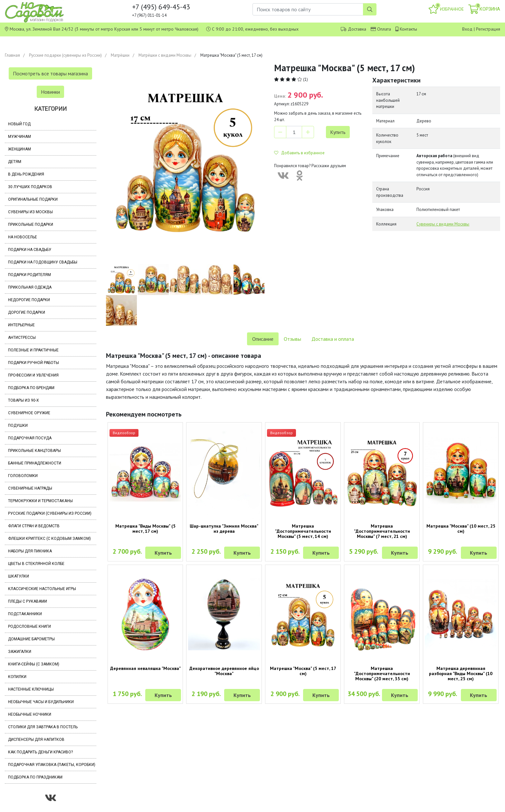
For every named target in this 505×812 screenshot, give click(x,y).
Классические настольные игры (42, 589)
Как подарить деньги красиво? (40, 752)
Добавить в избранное (299, 153)
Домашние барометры (31, 639)
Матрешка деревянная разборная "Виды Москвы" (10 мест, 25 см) (461, 673)
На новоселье (23, 237)
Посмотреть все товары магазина (50, 73)
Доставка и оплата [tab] (333, 339)
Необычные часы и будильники (41, 702)
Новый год (19, 124)
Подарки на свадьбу (30, 250)
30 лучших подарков (30, 187)
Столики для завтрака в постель (43, 727)
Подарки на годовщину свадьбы (43, 262)
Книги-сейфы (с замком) (34, 664)
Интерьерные (21, 325)
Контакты (408, 29)
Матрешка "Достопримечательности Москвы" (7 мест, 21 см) (382, 531)
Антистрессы (22, 338)
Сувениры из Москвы (30, 212)
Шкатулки (19, 576)
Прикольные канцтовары (34, 451)
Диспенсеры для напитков (36, 740)
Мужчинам (19, 137)
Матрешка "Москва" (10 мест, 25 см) (461, 529)
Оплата (384, 29)
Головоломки (23, 476)
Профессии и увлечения (33, 375)
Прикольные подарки (31, 224)
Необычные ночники (30, 714)
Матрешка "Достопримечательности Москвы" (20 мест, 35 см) (382, 673)
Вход (467, 29)
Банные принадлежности (35, 463)
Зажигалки (20, 652)
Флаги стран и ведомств (34, 526)
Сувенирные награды (30, 488)
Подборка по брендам (31, 388)
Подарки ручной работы (33, 363)
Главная (12, 55)
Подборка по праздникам (35, 777)
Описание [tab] (263, 339)
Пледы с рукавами (28, 601)
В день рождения (26, 174)
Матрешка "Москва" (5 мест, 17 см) (303, 671)
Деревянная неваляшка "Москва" (145, 668)
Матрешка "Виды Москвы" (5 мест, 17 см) (145, 529)
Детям (15, 162)
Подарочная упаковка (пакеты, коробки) (52, 765)
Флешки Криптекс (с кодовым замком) (49, 539)
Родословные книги (29, 626)
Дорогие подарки (27, 312)
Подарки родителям (29, 275)
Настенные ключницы (31, 689)
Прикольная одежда (30, 287)
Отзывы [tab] (292, 339)
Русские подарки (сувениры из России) (65, 55)
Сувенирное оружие (29, 413)
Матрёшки (120, 55)
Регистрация (488, 29)
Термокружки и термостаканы (40, 501)
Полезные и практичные (33, 350)
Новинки (50, 92)
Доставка (357, 29)
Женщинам (19, 149)
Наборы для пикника (30, 551)
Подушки (18, 425)
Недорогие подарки (29, 300)
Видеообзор (124, 433)
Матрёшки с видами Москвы (165, 55)
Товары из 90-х (24, 400)
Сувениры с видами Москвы (443, 224)
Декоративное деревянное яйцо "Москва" (224, 671)
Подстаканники (25, 614)
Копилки (17, 677)
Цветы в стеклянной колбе (36, 564)
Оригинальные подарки (33, 199)
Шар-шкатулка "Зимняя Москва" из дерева (224, 529)
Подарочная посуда (30, 438)
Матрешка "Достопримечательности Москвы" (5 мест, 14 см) (303, 531)
